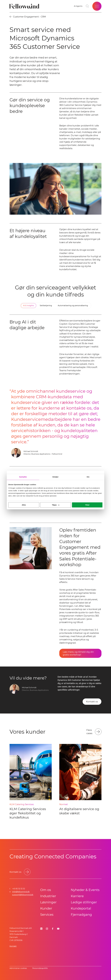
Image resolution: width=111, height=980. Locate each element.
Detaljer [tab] (55, 477)
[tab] (29, 306)
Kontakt (13, 946)
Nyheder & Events (85, 890)
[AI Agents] (78, 6)
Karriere (77, 896)
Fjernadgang (81, 915)
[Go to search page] (87, 6)
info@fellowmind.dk (21, 892)
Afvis (24, 505)
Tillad (87, 505)
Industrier (48, 896)
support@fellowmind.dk (23, 895)
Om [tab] (88, 477)
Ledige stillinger (84, 902)
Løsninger (48, 902)
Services (47, 915)
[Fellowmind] (25, 6)
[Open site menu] (97, 6)
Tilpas (56, 505)
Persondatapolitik (40, 968)
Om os (46, 890)
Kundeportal (81, 908)
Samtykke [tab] (23, 477)
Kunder (46, 908)
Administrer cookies (18, 968)
